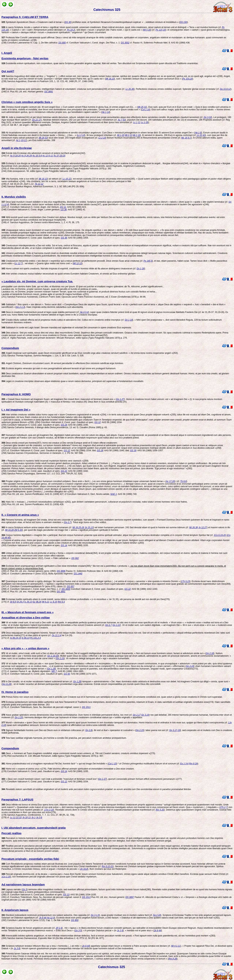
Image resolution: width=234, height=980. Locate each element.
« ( (50, 779)
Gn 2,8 (89, 730)
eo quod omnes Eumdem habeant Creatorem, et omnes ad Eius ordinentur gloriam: (69, 274)
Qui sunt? (8, 71)
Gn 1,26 (140, 269)
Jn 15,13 (89, 527)
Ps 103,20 (187, 79)
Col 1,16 (146, 110)
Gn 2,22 (116, 625)
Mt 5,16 (147, 30)
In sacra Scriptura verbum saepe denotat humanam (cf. (37, 527)
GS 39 (133, 451)
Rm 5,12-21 (107, 866)
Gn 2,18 (210, 653)
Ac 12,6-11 (48, 156)
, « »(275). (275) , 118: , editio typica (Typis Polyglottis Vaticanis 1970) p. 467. (79, 755)
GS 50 (67, 674)
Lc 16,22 (67, 179)
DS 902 (75, 558)
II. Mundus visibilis (14, 197)
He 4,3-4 (84, 312)
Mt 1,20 (121, 135)
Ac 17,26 (170, 481)
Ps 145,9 (148, 261)
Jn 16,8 (84, 869)
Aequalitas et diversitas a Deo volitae (26, 618)
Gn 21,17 (36, 120)
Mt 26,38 (194, 527)
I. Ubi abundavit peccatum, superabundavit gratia (34, 828)
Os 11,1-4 (57, 635)
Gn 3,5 (78, 931)
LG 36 (64, 210)
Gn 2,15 (140, 730)
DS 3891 (49, 92)
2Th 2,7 (224, 807)
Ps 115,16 (161, 30)
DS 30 (68, 22)
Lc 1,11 (137, 122)
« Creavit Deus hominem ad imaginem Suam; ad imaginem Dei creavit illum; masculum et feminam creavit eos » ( (59, 399)
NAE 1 (114, 494)
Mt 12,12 (78, 263)
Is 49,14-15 (16, 638)
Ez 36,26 (37, 602)
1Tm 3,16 (49, 810)
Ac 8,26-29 (27, 156)
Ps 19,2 (71, 30)
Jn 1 (33, 817)
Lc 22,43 (201, 135)
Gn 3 (24, 889)
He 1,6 (198, 133)
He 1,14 (106, 112)
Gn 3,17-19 (175, 730)
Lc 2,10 (102, 138)
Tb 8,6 (183, 481)
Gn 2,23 (60, 658)
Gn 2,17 (137, 715)
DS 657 (71, 586)
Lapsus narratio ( (12, 889)
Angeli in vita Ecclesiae (17, 148)
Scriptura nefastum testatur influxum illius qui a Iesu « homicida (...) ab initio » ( (42, 946)
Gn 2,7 (68, 522)
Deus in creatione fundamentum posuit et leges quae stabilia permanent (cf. (41, 312)
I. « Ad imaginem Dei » (16, 410)
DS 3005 (66, 589)
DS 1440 (78, 574)
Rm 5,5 (61, 602)
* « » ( (55, 764)
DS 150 (183, 22)
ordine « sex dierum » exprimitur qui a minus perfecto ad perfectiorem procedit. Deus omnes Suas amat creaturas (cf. (72, 261)
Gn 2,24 (190, 666)
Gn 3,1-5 (95, 915)
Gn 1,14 (129, 320)
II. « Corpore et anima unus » (20, 515)
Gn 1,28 (51, 669)
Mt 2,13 (129, 135)
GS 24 (64, 425)
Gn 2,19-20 (53, 656)
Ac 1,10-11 (21, 140)
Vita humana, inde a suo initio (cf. (20, 179)
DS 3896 (61, 571)
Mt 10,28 (9, 530)
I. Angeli (7, 53)
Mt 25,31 (142, 107)
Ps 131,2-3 (35, 638)
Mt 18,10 (110, 79)
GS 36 (64, 238)
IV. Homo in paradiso (15, 692)
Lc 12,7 (19, 263)
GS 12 (97, 422)
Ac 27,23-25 (59, 156)
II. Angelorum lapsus (15, 910)
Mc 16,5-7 (186, 138)
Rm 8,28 (173, 959)
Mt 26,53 (43, 138)
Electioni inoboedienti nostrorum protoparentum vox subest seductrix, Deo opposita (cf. (46, 915)
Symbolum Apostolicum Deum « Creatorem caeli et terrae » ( (33, 22)
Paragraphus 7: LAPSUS (17, 799)
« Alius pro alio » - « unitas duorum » (25, 648)
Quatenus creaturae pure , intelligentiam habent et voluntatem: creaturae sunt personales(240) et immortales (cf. (63, 89)
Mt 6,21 (46, 602)
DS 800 (62, 43)
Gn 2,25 (19, 717)
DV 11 (63, 207)
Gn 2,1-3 (20, 307)
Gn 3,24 (208, 117)
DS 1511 (86, 707)
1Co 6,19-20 (220, 535)
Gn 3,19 (145, 715)
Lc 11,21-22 (16, 817)
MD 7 (54, 671)
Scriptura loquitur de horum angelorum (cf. (29, 928)
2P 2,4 (59, 928)
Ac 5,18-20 (15, 156)
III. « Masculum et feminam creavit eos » (28, 612)
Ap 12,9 (51, 918)
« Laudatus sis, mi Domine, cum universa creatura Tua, (37, 281)
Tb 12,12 (39, 184)
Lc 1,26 (145, 122)
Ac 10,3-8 (37, 156)
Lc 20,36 (130, 89)
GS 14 (64, 545)
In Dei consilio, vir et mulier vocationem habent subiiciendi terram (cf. (37, 682)
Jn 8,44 (43, 918)
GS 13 (66, 895)
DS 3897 (130, 897)
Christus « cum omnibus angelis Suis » (27, 102)
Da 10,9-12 (225, 89)
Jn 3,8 (39, 817)
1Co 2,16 (6, 877)
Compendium (10, 348)
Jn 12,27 (203, 527)
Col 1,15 (112, 764)
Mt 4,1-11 (176, 946)
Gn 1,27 (120, 399)
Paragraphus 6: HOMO (16, 394)
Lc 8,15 (53, 602)
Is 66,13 (26, 638)
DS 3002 (125, 43)
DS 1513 (86, 897)
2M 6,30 (18, 530)
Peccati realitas (11, 833)
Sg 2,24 (157, 915)
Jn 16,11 (27, 817)
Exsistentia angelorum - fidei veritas (25, 58)
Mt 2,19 (137, 135)
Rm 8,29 (193, 764)
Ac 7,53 (121, 120)
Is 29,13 (28, 602)
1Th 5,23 (185, 581)
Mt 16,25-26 (78, 527)
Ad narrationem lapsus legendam (23, 884)
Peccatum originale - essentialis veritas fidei (30, 859)
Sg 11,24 (7, 684)
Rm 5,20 (160, 810)
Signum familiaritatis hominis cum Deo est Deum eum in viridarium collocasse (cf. (43, 730)
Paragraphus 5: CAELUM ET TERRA (25, 17)
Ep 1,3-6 (184, 764)
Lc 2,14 (81, 135)
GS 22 (64, 471)
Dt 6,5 (13, 602)
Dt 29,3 (20, 602)
